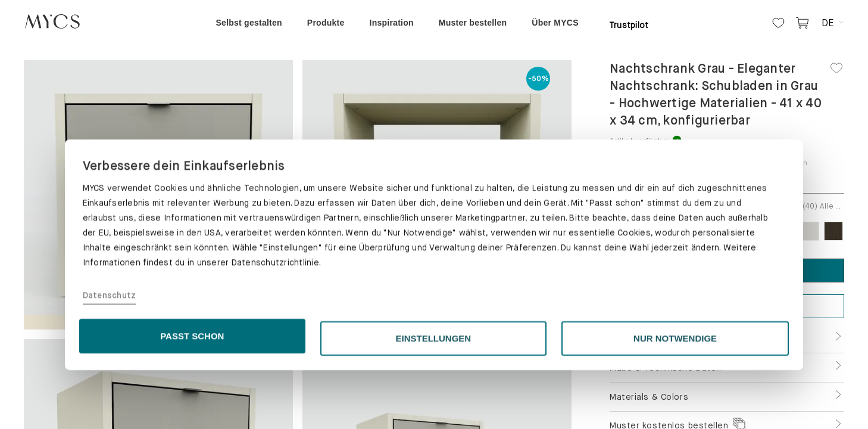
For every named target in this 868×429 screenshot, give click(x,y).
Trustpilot (629, 25)
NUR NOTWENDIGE (675, 397)
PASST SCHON (192, 395)
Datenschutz (110, 355)
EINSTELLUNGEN (434, 397)
